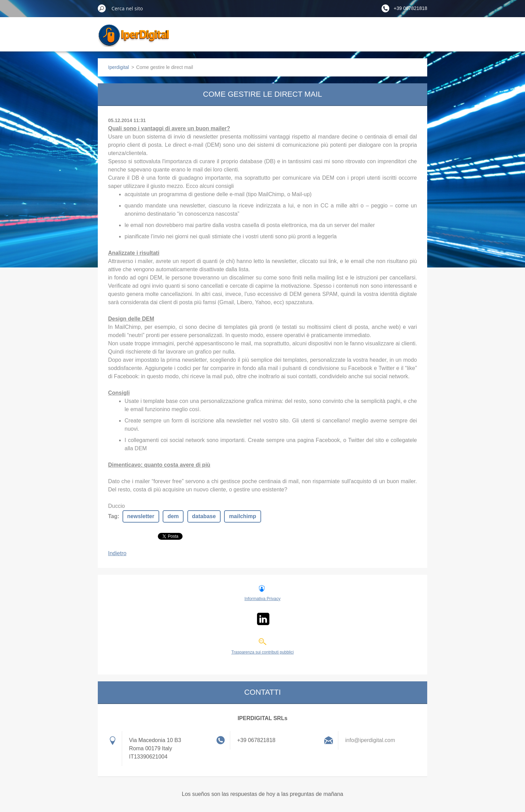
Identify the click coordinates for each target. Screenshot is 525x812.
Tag (113, 516)
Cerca (102, 8)
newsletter (141, 516)
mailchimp (242, 516)
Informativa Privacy (262, 599)
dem (173, 516)
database (204, 516)
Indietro (117, 553)
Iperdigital (119, 67)
